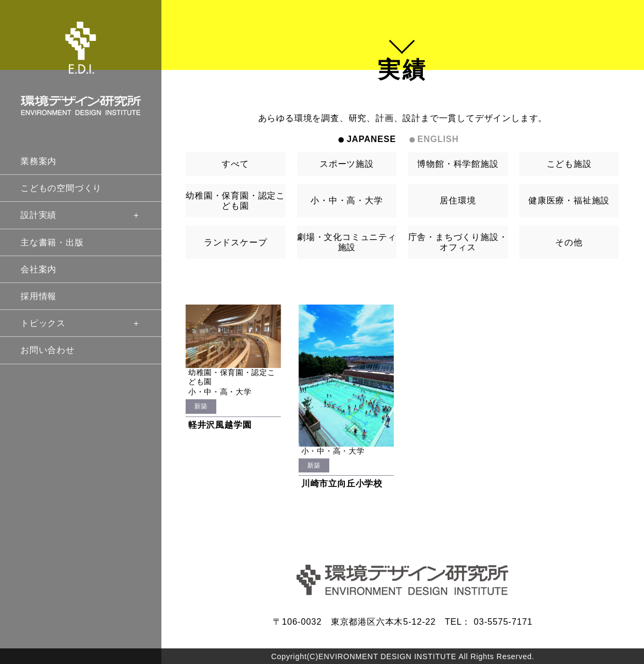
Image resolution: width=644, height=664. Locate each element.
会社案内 (38, 269)
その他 (569, 242)
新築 (201, 406)
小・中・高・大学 (346, 200)
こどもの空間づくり (61, 188)
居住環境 (458, 200)
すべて (235, 164)
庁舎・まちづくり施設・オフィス (458, 242)
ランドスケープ (236, 242)
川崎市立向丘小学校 (342, 483)
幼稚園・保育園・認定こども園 (235, 201)
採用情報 (38, 296)
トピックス (81, 323)
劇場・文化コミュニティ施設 (347, 242)
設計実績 (81, 215)
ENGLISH (438, 139)
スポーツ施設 (347, 164)
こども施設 (569, 164)
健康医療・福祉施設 (569, 200)
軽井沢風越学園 (220, 425)
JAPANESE (371, 139)
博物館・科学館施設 (458, 164)
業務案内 (38, 161)
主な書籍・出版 (52, 242)
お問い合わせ (48, 350)
